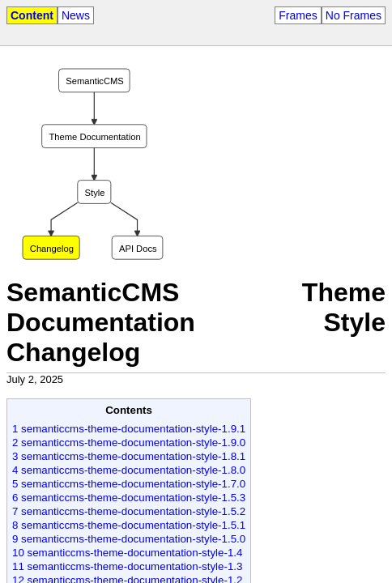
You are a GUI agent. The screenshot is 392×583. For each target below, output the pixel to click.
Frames (298, 15)
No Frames (354, 15)
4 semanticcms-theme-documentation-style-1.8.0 (129, 470)
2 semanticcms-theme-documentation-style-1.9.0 (129, 443)
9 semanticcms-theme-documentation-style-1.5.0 (129, 539)
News (76, 15)
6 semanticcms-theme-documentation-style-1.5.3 (129, 498)
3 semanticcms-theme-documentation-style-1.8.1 (129, 456)
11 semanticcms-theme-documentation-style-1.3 (127, 566)
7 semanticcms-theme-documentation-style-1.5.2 (129, 511)
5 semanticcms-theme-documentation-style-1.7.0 (129, 484)
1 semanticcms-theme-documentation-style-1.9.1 (129, 429)
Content (32, 15)
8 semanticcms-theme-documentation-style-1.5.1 (129, 525)
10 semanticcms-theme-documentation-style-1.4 (127, 553)
